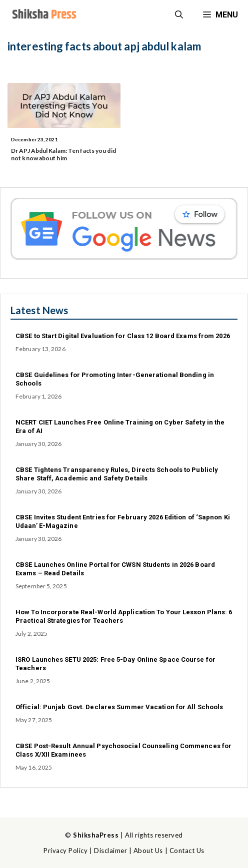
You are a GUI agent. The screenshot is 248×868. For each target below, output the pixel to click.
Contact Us (187, 851)
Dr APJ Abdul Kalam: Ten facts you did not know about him (63, 154)
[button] (179, 15)
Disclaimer (110, 851)
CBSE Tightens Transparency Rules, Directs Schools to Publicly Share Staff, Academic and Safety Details (117, 474)
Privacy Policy (65, 851)
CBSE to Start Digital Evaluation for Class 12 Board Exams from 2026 (123, 336)
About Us (148, 851)
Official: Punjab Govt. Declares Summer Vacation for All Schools (119, 707)
